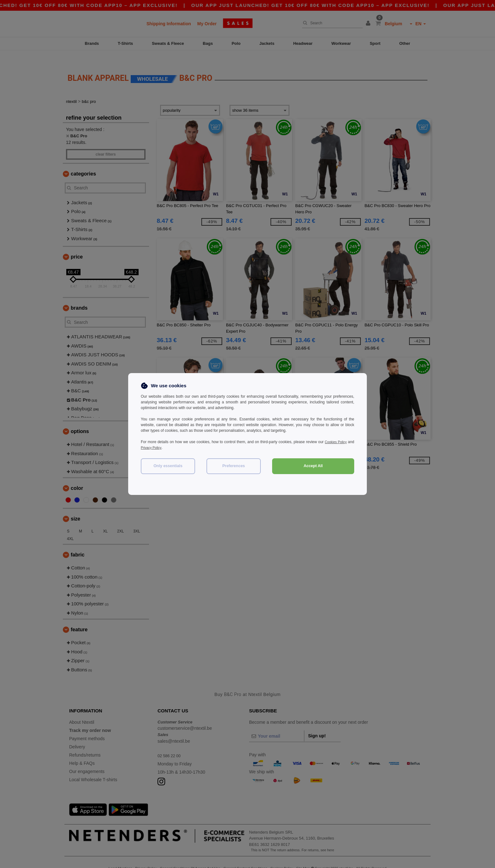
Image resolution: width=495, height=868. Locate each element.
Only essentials (168, 466)
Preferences (234, 466)
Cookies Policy (342, 442)
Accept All (313, 466)
